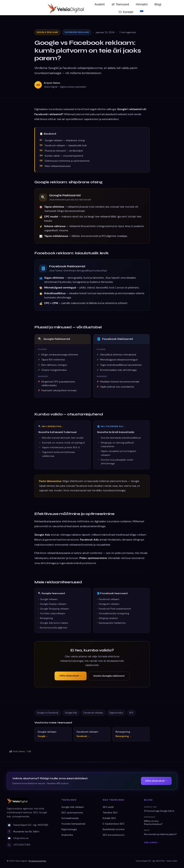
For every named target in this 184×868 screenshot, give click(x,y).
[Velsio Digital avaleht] (30, 801)
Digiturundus (116, 713)
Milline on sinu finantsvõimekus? (153, 823)
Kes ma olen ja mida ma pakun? (160, 834)
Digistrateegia (69, 829)
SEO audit (108, 807)
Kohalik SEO (109, 818)
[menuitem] (142, 11)
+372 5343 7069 (22, 845)
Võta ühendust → (71, 676)
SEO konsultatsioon (114, 835)
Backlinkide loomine (114, 829)
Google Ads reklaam (73, 807)
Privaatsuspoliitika (37, 861)
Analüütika (67, 835)
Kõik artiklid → (152, 842)
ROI (131, 713)
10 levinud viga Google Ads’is (159, 811)
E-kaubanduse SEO (114, 824)
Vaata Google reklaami (109, 676)
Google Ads (71, 713)
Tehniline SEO (110, 813)
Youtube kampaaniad (73, 824)
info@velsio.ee (21, 838)
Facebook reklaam (93, 713)
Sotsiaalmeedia (70, 818)
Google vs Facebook (48, 713)
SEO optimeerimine (72, 813)
